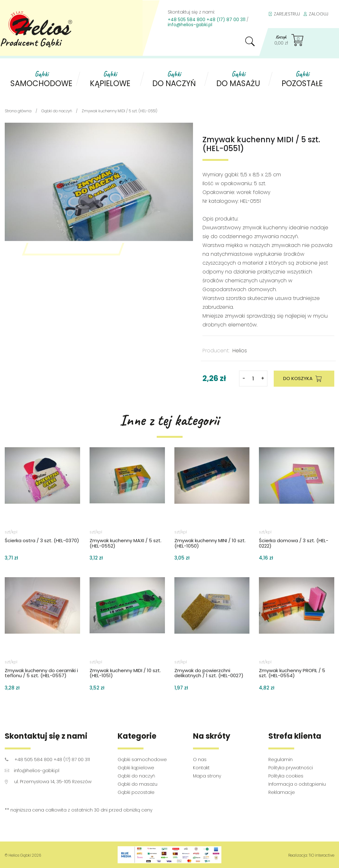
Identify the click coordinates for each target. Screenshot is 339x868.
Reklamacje (282, 792)
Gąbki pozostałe (136, 792)
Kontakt (201, 768)
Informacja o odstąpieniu (297, 784)
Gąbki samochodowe (142, 759)
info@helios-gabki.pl (190, 25)
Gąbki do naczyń (136, 776)
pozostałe (302, 79)
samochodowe (41, 79)
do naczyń (174, 79)
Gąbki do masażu (137, 784)
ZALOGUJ (316, 14)
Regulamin (281, 759)
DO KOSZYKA (304, 379)
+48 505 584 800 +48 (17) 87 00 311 (207, 20)
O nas (200, 759)
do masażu (238, 79)
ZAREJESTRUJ (284, 14)
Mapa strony (207, 776)
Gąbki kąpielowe (136, 768)
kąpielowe (110, 79)
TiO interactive (321, 855)
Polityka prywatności (291, 768)
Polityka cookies (286, 776)
